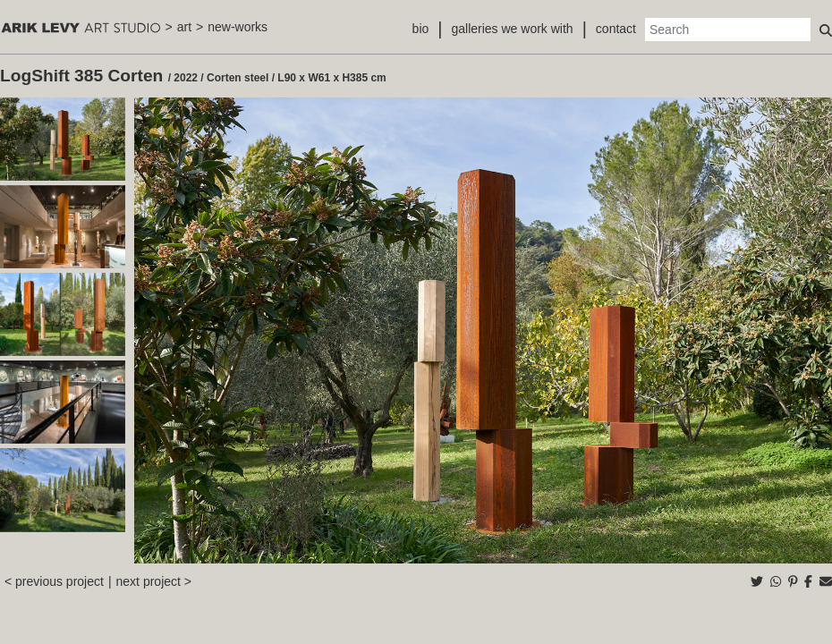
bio (421, 29)
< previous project (54, 581)
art (184, 27)
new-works (238, 27)
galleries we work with (512, 29)
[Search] (728, 30)
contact (616, 29)
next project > (154, 581)
